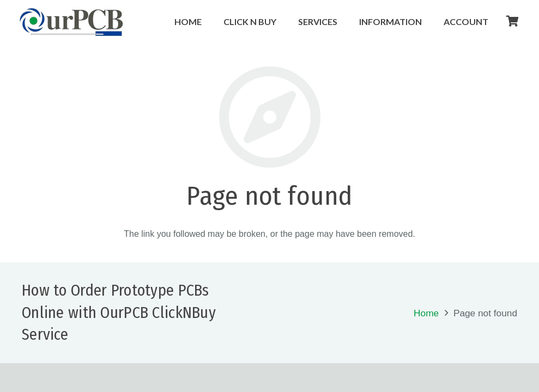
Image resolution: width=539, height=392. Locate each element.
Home (426, 313)
